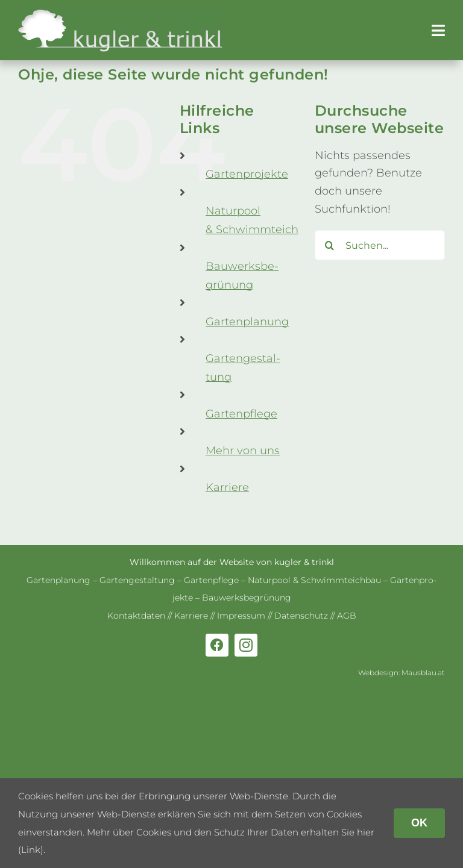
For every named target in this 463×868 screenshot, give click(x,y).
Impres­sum (241, 616)
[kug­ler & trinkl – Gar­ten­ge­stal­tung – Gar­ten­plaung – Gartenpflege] (121, 14)
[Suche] (330, 245)
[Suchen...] (380, 245)
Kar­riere (227, 487)
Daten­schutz (301, 616)
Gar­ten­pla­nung (247, 322)
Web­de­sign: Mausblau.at (402, 673)
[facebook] (217, 645)
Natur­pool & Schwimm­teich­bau (314, 580)
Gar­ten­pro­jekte (247, 174)
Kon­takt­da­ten (136, 616)
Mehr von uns (243, 451)
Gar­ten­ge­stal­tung (137, 580)
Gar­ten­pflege (241, 414)
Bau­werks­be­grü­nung (247, 598)
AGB (347, 616)
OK (419, 823)
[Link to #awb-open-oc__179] (438, 30)
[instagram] (246, 645)
